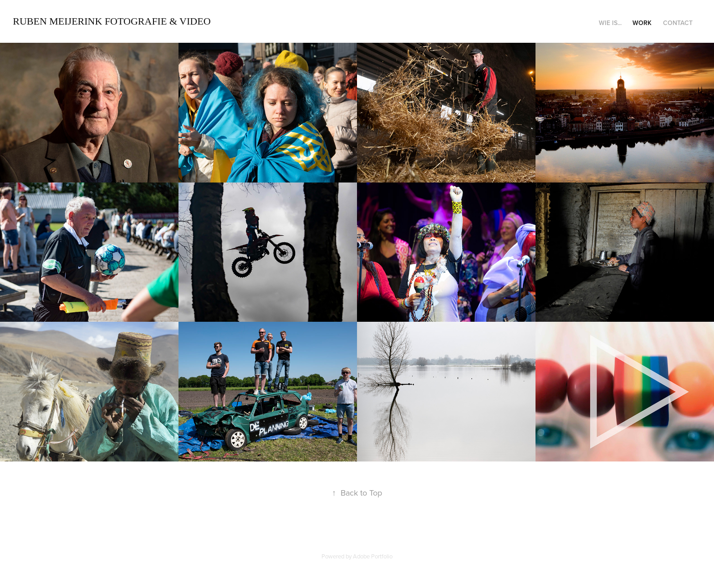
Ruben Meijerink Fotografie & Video (112, 21)
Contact (678, 23)
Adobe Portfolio (373, 556)
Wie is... (610, 23)
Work (642, 23)
